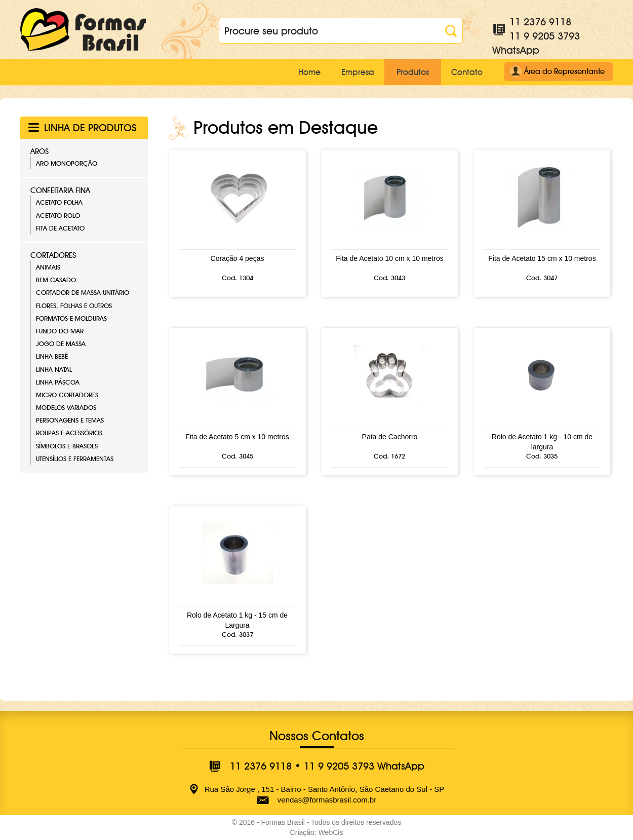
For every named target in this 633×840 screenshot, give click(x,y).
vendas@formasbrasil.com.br (327, 800)
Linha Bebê (52, 356)
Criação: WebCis (317, 832)
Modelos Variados (66, 407)
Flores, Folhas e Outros (74, 305)
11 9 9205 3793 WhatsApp (364, 766)
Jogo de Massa (61, 343)
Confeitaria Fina (60, 190)
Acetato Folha (59, 202)
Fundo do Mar (60, 331)
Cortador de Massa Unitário (83, 292)
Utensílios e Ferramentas (75, 459)
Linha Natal (54, 369)
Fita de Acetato (60, 228)
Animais (48, 267)
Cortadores (53, 255)
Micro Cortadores (67, 395)
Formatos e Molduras (71, 318)
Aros (39, 151)
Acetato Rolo (58, 215)
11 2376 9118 (540, 22)
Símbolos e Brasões (67, 445)
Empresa (348, 72)
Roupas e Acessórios (69, 433)
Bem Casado (56, 280)
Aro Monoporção (67, 163)
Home (294, 72)
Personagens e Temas (70, 420)
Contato (465, 72)
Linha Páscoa (58, 381)
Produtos (407, 72)
